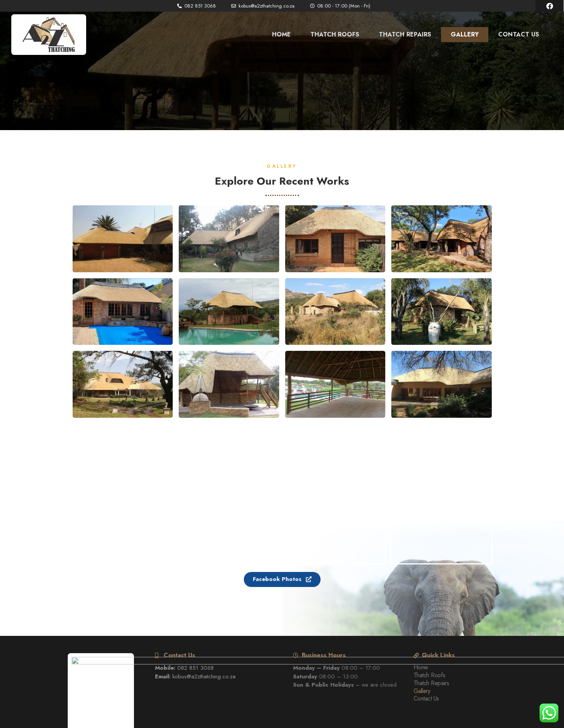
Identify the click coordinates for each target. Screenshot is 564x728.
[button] (282, 579)
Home (281, 34)
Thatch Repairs (405, 34)
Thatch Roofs (335, 34)
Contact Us (519, 34)
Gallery (465, 34)
